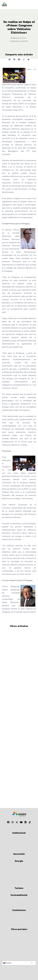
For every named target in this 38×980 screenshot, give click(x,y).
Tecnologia (19, 17)
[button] (10, 60)
